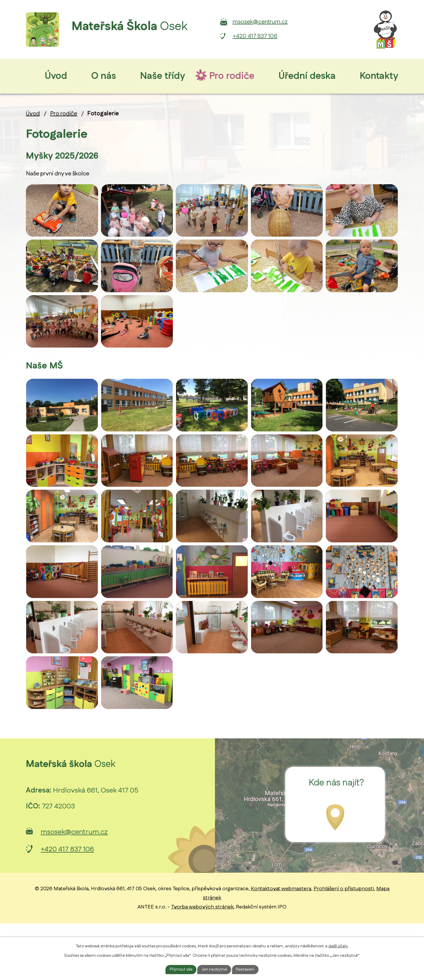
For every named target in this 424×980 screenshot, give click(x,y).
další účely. (338, 946)
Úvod (33, 114)
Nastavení (246, 969)
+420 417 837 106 (287, 36)
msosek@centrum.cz (292, 22)
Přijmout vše (181, 969)
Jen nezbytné (214, 969)
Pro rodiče (64, 114)
